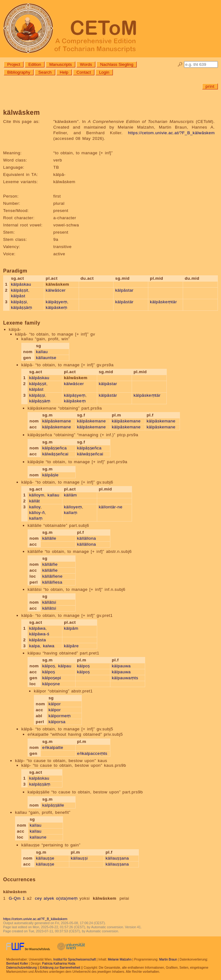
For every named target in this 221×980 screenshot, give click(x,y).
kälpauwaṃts (125, 678)
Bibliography (19, 72)
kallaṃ (36, 518)
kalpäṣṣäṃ (40, 784)
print (210, 86)
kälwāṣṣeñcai (55, 454)
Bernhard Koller (17, 964)
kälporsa (57, 722)
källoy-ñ (37, 513)
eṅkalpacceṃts (92, 753)
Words (86, 64)
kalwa (49, 646)
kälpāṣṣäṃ (22, 307)
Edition (35, 64)
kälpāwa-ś (39, 634)
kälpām (71, 628)
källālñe (50, 564)
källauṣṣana (117, 858)
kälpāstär (124, 302)
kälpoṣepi (52, 678)
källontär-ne (111, 507)
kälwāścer (56, 290)
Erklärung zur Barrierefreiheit (60, 968)
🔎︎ (180, 64)
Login (104, 72)
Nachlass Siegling (117, 64)
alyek (49, 898)
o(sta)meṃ (67, 898)
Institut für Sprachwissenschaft (75, 959)
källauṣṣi (79, 858)
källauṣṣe (45, 858)
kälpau (65, 666)
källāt (34, 501)
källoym (37, 495)
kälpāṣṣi (19, 302)
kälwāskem (105, 898)
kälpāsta (38, 640)
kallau (42, 352)
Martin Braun (168, 959)
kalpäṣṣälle (53, 805)
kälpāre (71, 646)
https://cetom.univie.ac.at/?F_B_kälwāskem (171, 133)
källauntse (46, 358)
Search (45, 72)
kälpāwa (37, 628)
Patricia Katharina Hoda (59, 964)
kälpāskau (21, 284)
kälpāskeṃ (57, 307)
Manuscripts (61, 64)
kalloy (35, 507)
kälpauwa (121, 666)
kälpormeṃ (60, 716)
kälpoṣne (51, 684)
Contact (84, 72)
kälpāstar (124, 290)
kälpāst (18, 296)
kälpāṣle (50, 475)
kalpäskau (39, 778)
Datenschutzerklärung (21, 968)
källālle (49, 538)
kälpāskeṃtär (163, 302)
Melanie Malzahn (120, 959)
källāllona (87, 538)
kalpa (34, 646)
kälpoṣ (49, 666)
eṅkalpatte (53, 747)
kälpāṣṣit (20, 290)
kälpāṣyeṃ (56, 302)
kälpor (55, 704)
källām (71, 495)
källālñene (53, 576)
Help (64, 72)
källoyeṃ (73, 507)
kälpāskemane (57, 421)
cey (38, 898)
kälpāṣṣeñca (55, 448)
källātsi (49, 602)
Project (14, 64)
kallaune (38, 837)
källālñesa (52, 582)
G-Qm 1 (17, 898)
